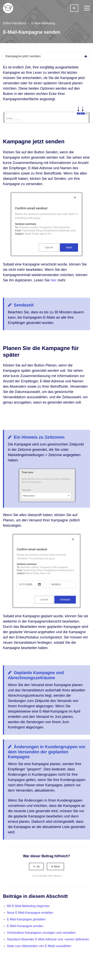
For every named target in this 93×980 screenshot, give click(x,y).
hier (53, 280)
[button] (36, 866)
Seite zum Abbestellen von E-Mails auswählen (39, 946)
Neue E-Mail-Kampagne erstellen (30, 913)
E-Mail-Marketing (43, 23)
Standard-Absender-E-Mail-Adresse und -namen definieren (48, 939)
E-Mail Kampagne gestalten (26, 919)
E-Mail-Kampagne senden (25, 926)
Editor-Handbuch (15, 23)
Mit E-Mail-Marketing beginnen (28, 906)
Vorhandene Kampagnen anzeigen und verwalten (41, 933)
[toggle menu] (87, 8)
